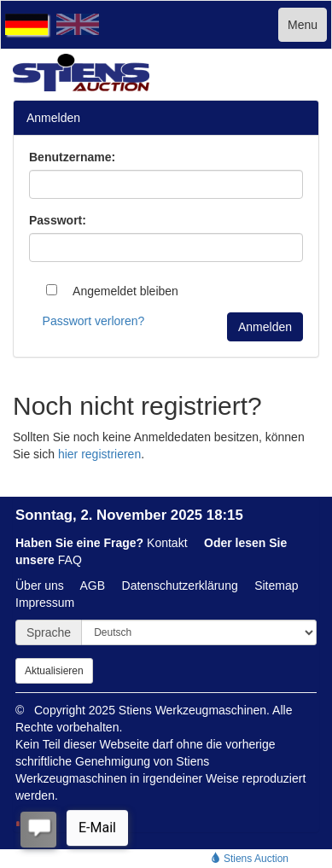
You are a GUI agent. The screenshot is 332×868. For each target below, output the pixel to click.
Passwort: (58, 220)
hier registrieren (99, 454)
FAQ (70, 560)
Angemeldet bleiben (112, 291)
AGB (93, 585)
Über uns (40, 585)
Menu (303, 25)
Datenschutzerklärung (180, 585)
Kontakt (167, 543)
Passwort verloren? (94, 321)
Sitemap (276, 585)
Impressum (45, 603)
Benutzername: (72, 157)
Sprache (49, 632)
